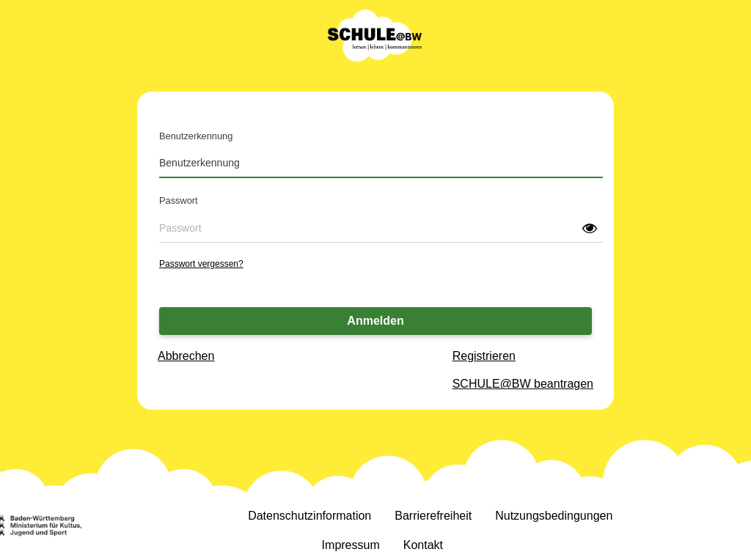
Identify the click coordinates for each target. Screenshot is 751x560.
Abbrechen (186, 356)
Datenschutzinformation (309, 516)
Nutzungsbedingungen (554, 516)
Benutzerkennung (196, 136)
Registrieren (484, 356)
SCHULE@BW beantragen (523, 384)
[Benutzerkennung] (381, 163)
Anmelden (375, 321)
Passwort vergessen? (201, 264)
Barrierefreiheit (433, 516)
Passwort (179, 200)
